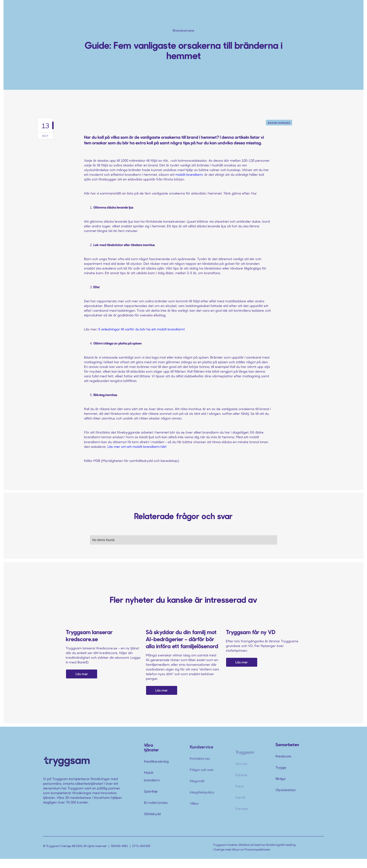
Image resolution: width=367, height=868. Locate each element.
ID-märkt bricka (156, 811)
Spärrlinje (151, 800)
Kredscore (283, 756)
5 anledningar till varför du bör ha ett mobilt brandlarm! (141, 329)
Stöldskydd (152, 822)
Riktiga (281, 779)
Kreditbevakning (156, 770)
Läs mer (82, 674)
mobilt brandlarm (189, 174)
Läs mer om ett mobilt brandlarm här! (137, 447)
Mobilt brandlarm (152, 785)
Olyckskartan (286, 790)
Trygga (281, 767)
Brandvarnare (279, 123)
